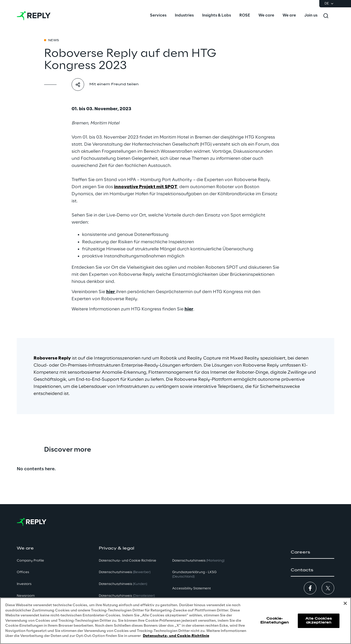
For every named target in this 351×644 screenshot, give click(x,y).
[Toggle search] (326, 16)
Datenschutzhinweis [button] (125, 572)
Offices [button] (23, 572)
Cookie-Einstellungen (275, 621)
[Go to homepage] (34, 16)
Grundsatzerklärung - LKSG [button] (194, 574)
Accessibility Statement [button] (191, 588)
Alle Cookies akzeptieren (318, 621)
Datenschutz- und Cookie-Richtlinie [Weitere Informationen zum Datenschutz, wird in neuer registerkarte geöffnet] (176, 636)
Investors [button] (24, 584)
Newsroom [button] (26, 596)
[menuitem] (158, 16)
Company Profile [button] (30, 561)
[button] (312, 552)
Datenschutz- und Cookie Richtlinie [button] (128, 561)
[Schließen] (345, 604)
